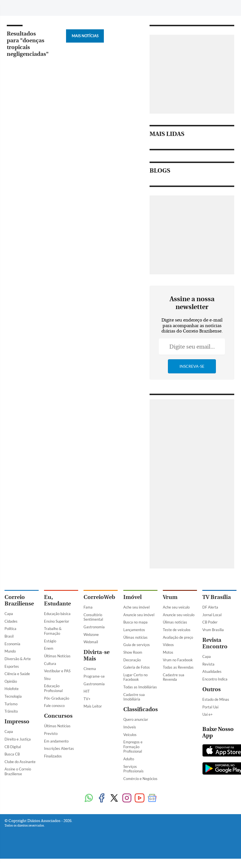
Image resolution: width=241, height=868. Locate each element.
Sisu (47, 678)
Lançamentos (134, 630)
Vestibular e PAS (57, 671)
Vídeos (168, 645)
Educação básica (57, 614)
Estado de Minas (216, 699)
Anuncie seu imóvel (139, 615)
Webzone (91, 635)
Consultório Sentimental (93, 617)
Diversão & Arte (18, 659)
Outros (212, 689)
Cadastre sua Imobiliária (134, 697)
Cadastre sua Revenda (174, 677)
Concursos (58, 716)
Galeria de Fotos (137, 667)
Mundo (10, 651)
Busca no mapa (135, 622)
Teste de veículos (177, 630)
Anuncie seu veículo (179, 615)
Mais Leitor (93, 706)
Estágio (50, 641)
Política (10, 629)
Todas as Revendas (178, 667)
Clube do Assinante (20, 762)
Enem (49, 648)
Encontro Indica (215, 679)
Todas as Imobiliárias (140, 687)
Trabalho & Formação (53, 631)
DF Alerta (210, 607)
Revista (208, 664)
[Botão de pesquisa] (32, 7)
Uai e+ (208, 714)
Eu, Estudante (57, 600)
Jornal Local (212, 615)
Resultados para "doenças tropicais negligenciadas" (28, 44)
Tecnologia (13, 696)
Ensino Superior (57, 621)
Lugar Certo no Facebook (135, 677)
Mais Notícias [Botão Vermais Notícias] (85, 36)
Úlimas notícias (135, 637)
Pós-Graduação (57, 698)
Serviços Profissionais (133, 769)
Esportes (12, 666)
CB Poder (210, 622)
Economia (12, 644)
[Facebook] (189, 10)
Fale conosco (54, 706)
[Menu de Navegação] (15, 7)
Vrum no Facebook (178, 660)
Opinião (11, 681)
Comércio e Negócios (140, 779)
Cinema (90, 669)
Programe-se (94, 676)
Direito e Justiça (18, 739)
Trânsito (11, 711)
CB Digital (13, 747)
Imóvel (132, 597)
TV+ (87, 699)
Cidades (11, 621)
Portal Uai (210, 707)
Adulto (129, 759)
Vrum (170, 597)
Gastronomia (94, 627)
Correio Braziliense (19, 600)
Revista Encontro (215, 643)
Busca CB (12, 754)
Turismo (11, 704)
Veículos (130, 735)
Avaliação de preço (178, 637)
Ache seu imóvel (136, 607)
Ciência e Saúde (17, 674)
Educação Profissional (53, 688)
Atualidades (212, 671)
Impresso (17, 722)
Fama (88, 607)
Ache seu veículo (176, 607)
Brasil (9, 636)
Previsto (51, 733)
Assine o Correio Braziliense (18, 771)
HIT (87, 691)
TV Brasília (217, 597)
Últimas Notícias (57, 656)
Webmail (91, 642)
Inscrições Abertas (59, 748)
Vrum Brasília (213, 630)
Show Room (133, 652)
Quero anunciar (136, 719)
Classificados (141, 709)
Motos (168, 652)
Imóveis (130, 727)
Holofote (12, 689)
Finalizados (53, 756)
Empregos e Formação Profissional (133, 747)
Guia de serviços (137, 645)
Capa (9, 614)
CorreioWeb (99, 597)
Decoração (132, 660)
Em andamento (56, 741)
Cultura (50, 664)
